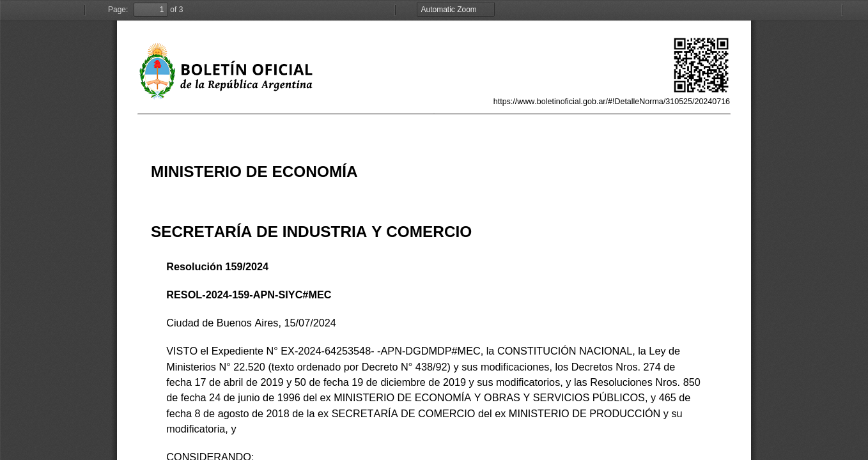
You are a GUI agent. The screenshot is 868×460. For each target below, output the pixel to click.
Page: (118, 10)
